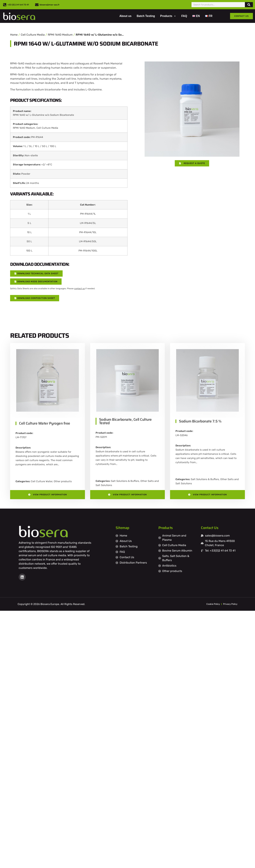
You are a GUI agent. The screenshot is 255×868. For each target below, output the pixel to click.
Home (14, 35)
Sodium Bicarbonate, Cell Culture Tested (125, 421)
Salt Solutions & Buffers (125, 481)
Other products (63, 481)
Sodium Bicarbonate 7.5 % (200, 421)
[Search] (249, 5)
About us (125, 16)
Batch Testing (146, 16)
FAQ (184, 16)
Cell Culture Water (42, 481)
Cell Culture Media (33, 35)
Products (168, 16)
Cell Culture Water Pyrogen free (45, 423)
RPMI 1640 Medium (60, 35)
